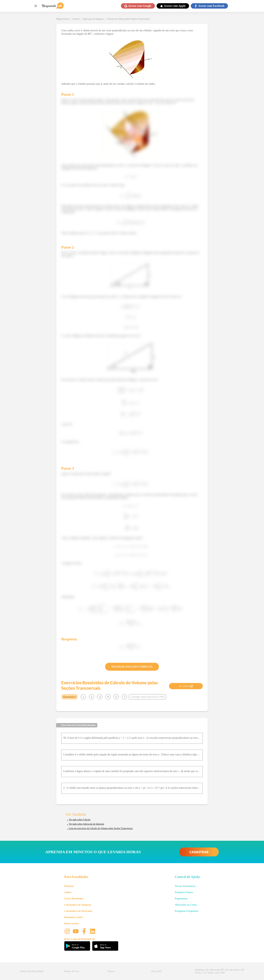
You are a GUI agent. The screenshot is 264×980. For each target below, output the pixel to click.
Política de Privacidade (32, 971)
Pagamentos (181, 899)
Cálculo (76, 19)
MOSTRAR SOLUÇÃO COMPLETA (132, 667)
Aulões (68, 892)
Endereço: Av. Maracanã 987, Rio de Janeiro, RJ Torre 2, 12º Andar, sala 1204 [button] (220, 971)
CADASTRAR (199, 852)
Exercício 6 (70, 697)
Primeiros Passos (184, 892)
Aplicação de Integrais (93, 19)
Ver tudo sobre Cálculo (80, 820)
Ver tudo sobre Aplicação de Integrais (86, 824)
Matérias (69, 886)
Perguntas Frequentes (187, 911)
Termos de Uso (71, 971)
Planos (111, 971)
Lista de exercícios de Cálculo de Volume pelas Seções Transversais (101, 828)
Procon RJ (157, 971)
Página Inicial (63, 19)
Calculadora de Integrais (78, 905)
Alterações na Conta (186, 905)
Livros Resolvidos (74, 899)
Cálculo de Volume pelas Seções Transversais (128, 19)
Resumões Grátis (73, 917)
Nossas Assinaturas (185, 886)
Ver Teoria (186, 686)
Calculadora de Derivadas (78, 911)
